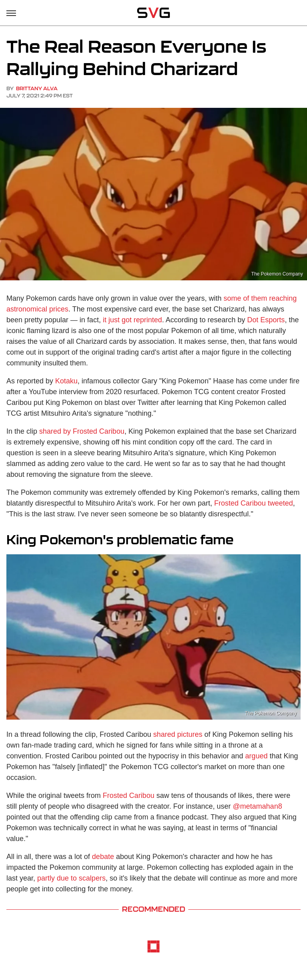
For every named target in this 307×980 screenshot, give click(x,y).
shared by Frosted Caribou (82, 431)
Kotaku (66, 381)
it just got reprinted (132, 320)
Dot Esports (266, 320)
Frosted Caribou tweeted (254, 503)
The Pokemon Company (277, 274)
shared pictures (178, 734)
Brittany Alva (37, 88)
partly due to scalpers (71, 878)
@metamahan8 (257, 806)
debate (103, 857)
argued (256, 756)
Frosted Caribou (129, 796)
